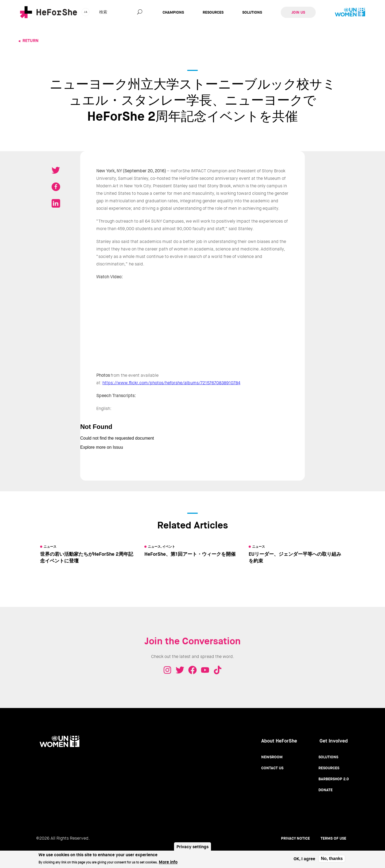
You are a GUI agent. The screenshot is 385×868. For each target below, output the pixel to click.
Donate (326, 790)
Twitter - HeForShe (180, 670)
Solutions (252, 12)
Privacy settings (192, 847)
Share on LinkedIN (56, 203)
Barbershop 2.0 (334, 779)
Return (30, 41)
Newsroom (272, 757)
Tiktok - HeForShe (218, 670)
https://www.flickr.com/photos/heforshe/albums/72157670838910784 (171, 383)
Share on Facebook (56, 187)
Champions (173, 12)
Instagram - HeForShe (167, 670)
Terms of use (333, 838)
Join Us (298, 12)
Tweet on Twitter (56, 170)
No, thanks (332, 859)
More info (168, 862)
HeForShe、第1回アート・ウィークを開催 (190, 554)
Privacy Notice (295, 838)
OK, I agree (304, 859)
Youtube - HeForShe (205, 670)
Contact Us (272, 768)
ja (86, 12)
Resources (213, 12)
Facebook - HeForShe (192, 670)
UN (350, 12)
